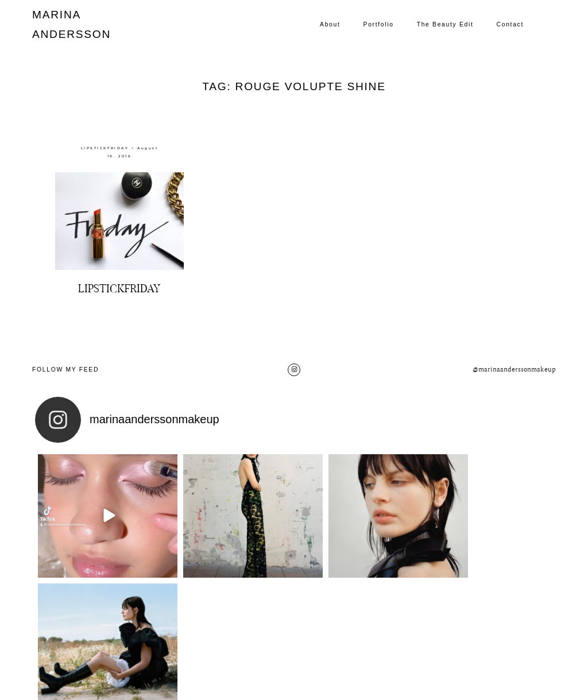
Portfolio (379, 24)
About (330, 24)
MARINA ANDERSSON (60, 24)
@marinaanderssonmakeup (514, 370)
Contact (510, 24)
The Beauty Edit (445, 24)
